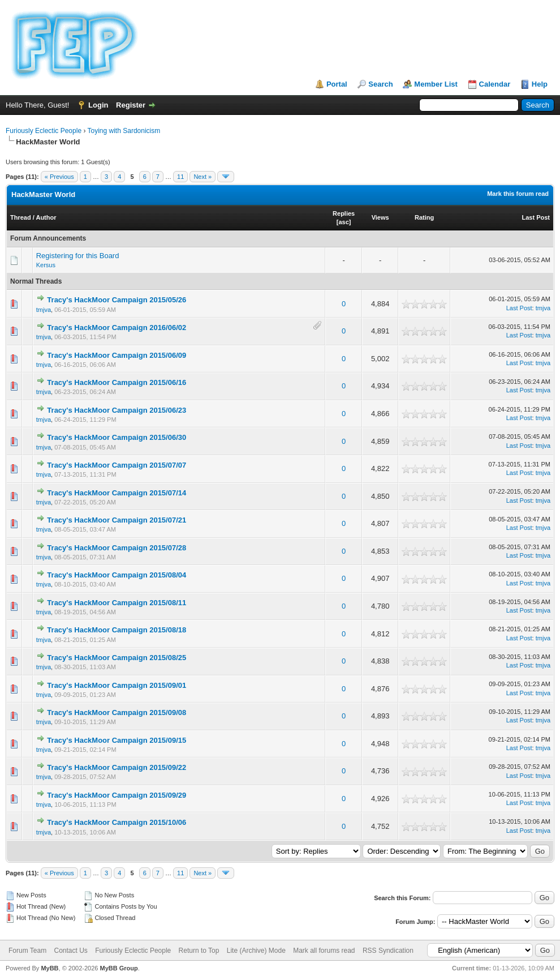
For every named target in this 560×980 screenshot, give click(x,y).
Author (46, 217)
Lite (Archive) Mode (256, 951)
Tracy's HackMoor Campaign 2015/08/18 (117, 630)
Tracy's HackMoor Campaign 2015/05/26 (117, 300)
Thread (21, 217)
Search (380, 84)
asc (343, 222)
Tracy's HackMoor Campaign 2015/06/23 (117, 410)
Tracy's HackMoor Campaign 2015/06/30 (117, 437)
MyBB (49, 968)
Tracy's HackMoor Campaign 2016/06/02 (117, 328)
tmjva (44, 310)
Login (98, 105)
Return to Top (199, 951)
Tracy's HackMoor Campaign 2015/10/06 (117, 822)
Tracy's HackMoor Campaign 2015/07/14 (117, 493)
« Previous (59, 177)
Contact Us (70, 951)
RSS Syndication (388, 951)
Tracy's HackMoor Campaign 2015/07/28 (117, 548)
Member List (436, 84)
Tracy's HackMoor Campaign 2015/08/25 (117, 658)
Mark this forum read (518, 194)
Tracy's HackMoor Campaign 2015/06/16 (117, 382)
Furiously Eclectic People (44, 131)
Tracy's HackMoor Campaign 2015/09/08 (117, 712)
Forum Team (27, 951)
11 (180, 177)
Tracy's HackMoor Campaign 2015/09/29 (117, 795)
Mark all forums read (324, 951)
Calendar (495, 84)
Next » (203, 177)
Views (380, 217)
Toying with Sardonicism (124, 131)
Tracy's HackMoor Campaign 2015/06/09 (117, 355)
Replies (344, 213)
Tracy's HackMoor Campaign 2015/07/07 (117, 465)
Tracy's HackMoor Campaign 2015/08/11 (117, 603)
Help (540, 84)
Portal (337, 84)
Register (131, 105)
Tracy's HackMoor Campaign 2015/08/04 (117, 575)
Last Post (536, 217)
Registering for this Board (78, 256)
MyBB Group (119, 968)
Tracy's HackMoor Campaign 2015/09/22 (117, 767)
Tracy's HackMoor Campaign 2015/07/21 (117, 520)
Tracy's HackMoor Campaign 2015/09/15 (117, 740)
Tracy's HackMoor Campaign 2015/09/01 (117, 685)
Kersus (46, 265)
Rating (424, 217)
